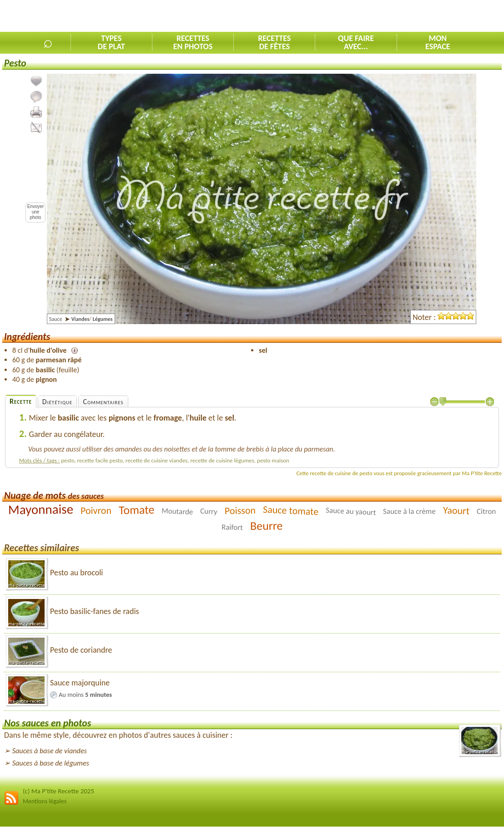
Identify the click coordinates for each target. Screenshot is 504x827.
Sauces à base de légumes (51, 763)
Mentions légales (45, 801)
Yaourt (456, 510)
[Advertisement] (398, 16)
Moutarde (177, 512)
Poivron (96, 510)
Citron (486, 511)
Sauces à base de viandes (50, 751)
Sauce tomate (290, 511)
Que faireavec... (356, 42)
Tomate (136, 510)
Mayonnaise (40, 509)
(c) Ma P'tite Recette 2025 (58, 791)
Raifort (232, 528)
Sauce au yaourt (351, 512)
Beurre (266, 526)
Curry (209, 511)
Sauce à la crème (409, 511)
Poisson (240, 510)
